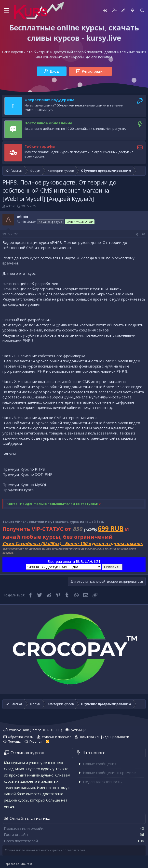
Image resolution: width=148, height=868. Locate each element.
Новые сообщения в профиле (109, 773)
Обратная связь (20, 737)
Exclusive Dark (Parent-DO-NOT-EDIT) (33, 730)
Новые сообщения (100, 764)
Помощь (14, 741)
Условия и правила (57, 737)
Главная (36, 741)
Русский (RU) (77, 730)
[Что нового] (132, 10)
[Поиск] (142, 10)
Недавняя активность (102, 782)
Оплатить (112, 567)
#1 (144, 234)
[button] (7, 11)
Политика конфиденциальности (104, 737)
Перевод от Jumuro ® (18, 864)
